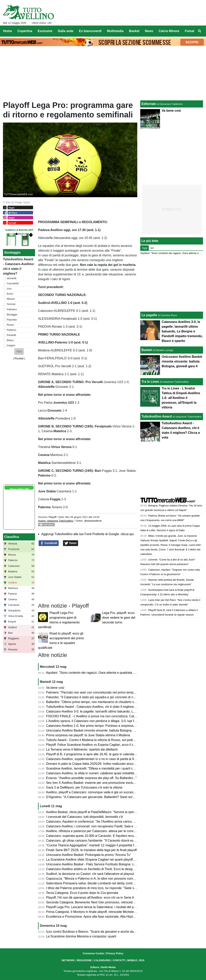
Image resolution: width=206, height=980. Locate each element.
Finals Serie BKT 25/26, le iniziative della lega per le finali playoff (91, 850)
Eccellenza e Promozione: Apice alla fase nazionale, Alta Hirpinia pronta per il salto (104, 917)
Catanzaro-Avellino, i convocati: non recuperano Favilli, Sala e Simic (94, 826)
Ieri (152, 248)
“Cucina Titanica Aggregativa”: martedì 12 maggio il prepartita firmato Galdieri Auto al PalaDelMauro (116, 845)
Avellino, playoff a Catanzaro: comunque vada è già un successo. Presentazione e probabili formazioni (118, 792)
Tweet (71, 543)
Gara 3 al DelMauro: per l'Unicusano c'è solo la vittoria (84, 787)
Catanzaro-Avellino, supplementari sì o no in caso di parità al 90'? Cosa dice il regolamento (110, 759)
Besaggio (12, 314)
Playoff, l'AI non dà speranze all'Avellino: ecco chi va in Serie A (90, 898)
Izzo (9, 289)
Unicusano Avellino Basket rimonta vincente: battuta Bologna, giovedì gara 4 (100, 730)
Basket (147, 350)
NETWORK (68, 960)
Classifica (12, 537)
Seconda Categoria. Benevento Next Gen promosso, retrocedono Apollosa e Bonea (105, 902)
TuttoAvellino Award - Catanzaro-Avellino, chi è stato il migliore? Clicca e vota (100, 707)
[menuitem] (200, 31)
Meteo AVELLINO (20, 489)
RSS (142, 960)
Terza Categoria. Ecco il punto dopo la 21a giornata (82, 893)
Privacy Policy (115, 953)
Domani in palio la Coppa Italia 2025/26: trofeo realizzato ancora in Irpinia (98, 764)
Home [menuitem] (8, 31)
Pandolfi (11, 335)
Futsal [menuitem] (189, 31)
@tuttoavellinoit (93, 521)
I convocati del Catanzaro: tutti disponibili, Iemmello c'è (85, 817)
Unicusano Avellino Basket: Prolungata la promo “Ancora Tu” (89, 855)
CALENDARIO (102, 960)
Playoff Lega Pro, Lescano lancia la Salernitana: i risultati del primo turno (97, 907)
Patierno (12, 330)
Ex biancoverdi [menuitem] (90, 31)
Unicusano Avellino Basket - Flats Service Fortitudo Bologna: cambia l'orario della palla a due (111, 864)
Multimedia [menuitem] (115, 31)
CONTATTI (119, 960)
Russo (10, 325)
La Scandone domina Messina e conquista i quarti (81, 936)
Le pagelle (149, 315)
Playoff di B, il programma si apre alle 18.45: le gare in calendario (92, 754)
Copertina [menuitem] (25, 31)
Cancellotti (13, 283)
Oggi (144, 248)
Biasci (10, 340)
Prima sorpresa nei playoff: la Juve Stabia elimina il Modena (88, 735)
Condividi (49, 543)
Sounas (11, 304)
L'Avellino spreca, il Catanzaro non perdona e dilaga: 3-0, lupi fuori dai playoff (100, 721)
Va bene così (55, 688)
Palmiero (12, 309)
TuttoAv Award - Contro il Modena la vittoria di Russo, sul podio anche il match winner (106, 740)
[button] (19, 352)
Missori (11, 299)
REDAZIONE (84, 960)
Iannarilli (12, 278)
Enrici (10, 294)
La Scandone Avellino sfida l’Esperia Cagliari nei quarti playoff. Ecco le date (99, 860)
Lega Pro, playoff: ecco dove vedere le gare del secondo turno (119, 618)
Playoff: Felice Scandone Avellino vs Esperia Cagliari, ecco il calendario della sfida (104, 745)
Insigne (11, 345)
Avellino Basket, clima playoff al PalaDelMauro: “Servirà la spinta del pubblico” (101, 812)
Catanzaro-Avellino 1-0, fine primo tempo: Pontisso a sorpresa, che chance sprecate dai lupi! (111, 726)
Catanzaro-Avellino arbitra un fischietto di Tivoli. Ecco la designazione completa (102, 869)
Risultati (19, 358)
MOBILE (132, 960)
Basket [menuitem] (134, 31)
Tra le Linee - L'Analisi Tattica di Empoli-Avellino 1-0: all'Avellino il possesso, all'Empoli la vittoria (181, 398)
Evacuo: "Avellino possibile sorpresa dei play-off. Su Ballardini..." (91, 778)
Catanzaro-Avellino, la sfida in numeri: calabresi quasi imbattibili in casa (96, 773)
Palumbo (12, 320)
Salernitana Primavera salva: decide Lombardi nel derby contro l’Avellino (97, 883)
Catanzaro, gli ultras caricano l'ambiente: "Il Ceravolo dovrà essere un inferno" (101, 841)
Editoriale (149, 104)
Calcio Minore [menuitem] (169, 31)
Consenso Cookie (93, 953)
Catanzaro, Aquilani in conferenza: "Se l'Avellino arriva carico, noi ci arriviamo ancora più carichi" (114, 822)
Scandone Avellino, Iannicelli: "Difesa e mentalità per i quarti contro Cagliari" (99, 768)
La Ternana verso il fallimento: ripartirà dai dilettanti (82, 749)
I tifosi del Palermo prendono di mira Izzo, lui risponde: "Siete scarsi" (94, 888)
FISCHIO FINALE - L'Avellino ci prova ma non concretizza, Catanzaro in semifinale (104, 716)
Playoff (52, 517)
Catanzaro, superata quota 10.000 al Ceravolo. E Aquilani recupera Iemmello (100, 836)
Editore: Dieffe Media (103, 967)
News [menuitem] (149, 31)
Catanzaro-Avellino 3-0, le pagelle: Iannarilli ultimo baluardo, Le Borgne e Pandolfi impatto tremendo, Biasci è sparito (182, 331)
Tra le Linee (150, 382)
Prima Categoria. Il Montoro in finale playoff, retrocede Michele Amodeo (96, 912)
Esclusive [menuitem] (45, 31)
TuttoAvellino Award (157, 416)
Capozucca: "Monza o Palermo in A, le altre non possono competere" (95, 879)
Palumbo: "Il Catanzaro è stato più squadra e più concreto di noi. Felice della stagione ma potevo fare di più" (122, 697)
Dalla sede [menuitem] (66, 31)
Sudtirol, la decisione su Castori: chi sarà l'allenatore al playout (90, 874)
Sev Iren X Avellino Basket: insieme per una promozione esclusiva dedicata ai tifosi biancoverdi (113, 783)
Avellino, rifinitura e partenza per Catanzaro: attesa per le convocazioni (96, 831)
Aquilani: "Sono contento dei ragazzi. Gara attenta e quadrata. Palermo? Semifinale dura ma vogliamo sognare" (124, 673)
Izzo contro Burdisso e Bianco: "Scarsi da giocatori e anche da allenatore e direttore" (105, 932)
